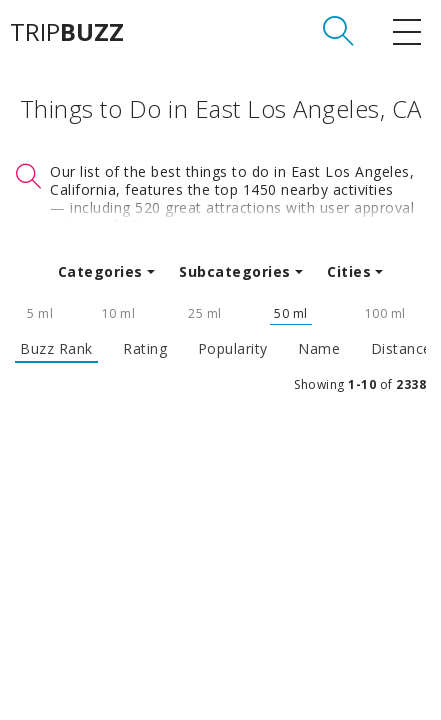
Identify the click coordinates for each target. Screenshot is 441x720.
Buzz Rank (56, 349)
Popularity (233, 349)
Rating (145, 349)
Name (319, 349)
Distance (401, 349)
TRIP (67, 32)
